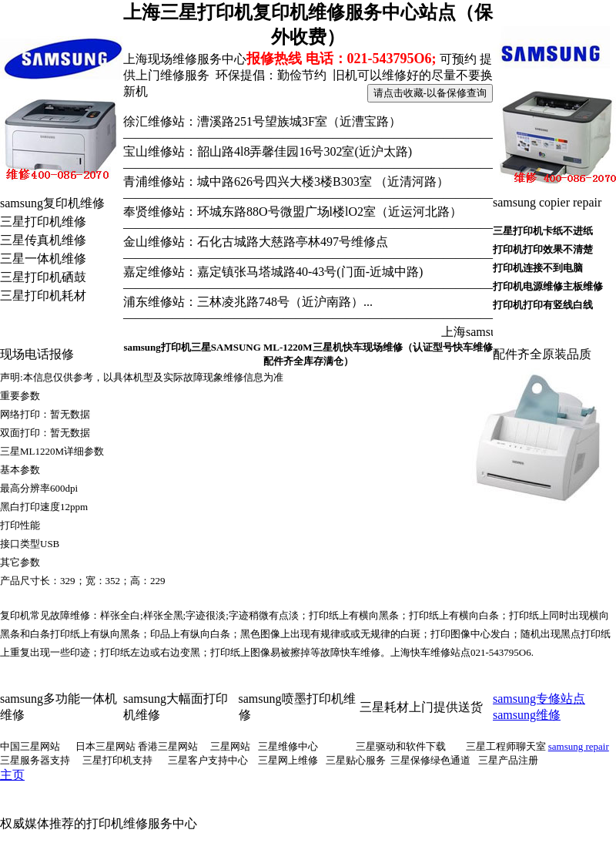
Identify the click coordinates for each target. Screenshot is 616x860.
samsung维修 (527, 715)
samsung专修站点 (539, 699)
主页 (12, 775)
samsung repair (579, 746)
